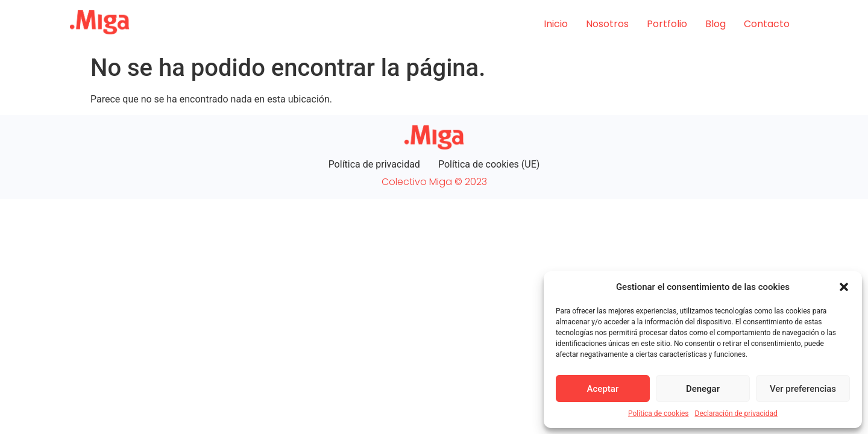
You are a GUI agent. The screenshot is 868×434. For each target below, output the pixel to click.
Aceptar (603, 389)
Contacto (767, 24)
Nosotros (607, 24)
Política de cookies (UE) (489, 164)
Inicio (556, 24)
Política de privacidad (374, 164)
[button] (844, 287)
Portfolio (667, 24)
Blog (715, 24)
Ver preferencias (803, 389)
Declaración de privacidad (736, 414)
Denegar (703, 389)
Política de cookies (659, 414)
